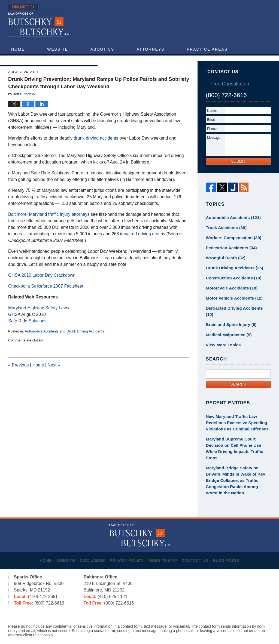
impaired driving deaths (143, 246)
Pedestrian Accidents (229, 258)
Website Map (165, 538)
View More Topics (222, 344)
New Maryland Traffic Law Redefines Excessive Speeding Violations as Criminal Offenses (234, 420)
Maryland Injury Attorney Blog (39, 21)
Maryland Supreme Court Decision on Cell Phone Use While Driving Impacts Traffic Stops (237, 441)
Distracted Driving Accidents (236, 315)
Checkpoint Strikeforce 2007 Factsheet (46, 298)
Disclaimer (94, 538)
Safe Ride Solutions (27, 333)
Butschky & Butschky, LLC (75, 627)
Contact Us (71, 60)
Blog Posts (231, 538)
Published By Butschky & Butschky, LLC (221, 22)
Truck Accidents (224, 239)
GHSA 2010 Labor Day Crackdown (42, 287)
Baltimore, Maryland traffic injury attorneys (49, 227)
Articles (23, 60)
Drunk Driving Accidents (85, 343)
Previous (19, 377)
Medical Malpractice (227, 334)
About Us (102, 49)
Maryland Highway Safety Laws (39, 320)
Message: (214, 150)
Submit (238, 174)
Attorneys (150, 49)
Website (58, 49)
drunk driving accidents (96, 150)
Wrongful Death (224, 267)
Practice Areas (207, 49)
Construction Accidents (231, 286)
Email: (212, 132)
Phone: (212, 141)
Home (18, 49)
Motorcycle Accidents (229, 296)
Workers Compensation (231, 248)
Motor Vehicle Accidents (232, 306)
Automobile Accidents (42, 343)
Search (238, 383)
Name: (212, 123)
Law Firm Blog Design (245, 627)
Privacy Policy (129, 538)
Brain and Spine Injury (229, 325)
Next (54, 377)
